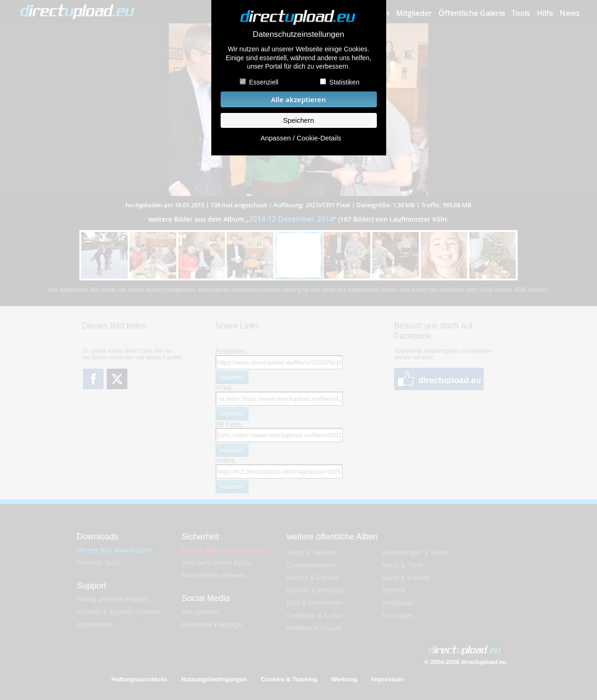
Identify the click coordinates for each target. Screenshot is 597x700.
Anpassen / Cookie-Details (301, 138)
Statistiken (344, 82)
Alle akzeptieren (298, 100)
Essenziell (264, 82)
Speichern (298, 120)
